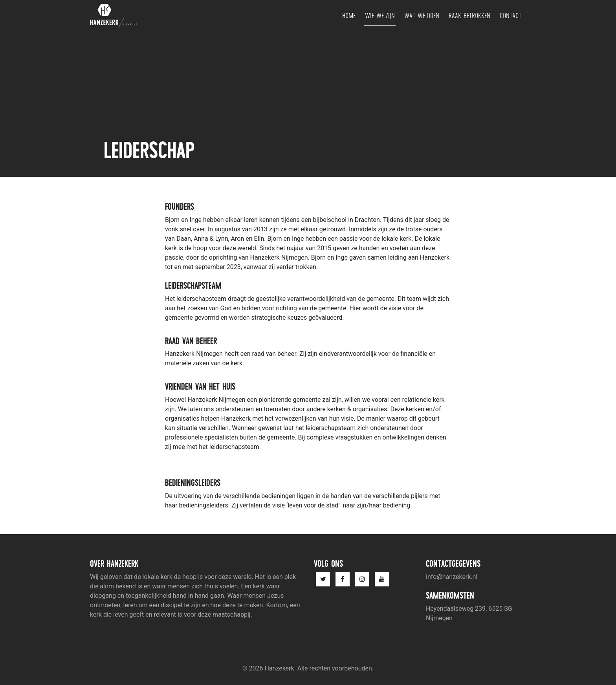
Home (349, 16)
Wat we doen (422, 16)
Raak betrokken (469, 16)
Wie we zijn (380, 16)
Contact (511, 16)
